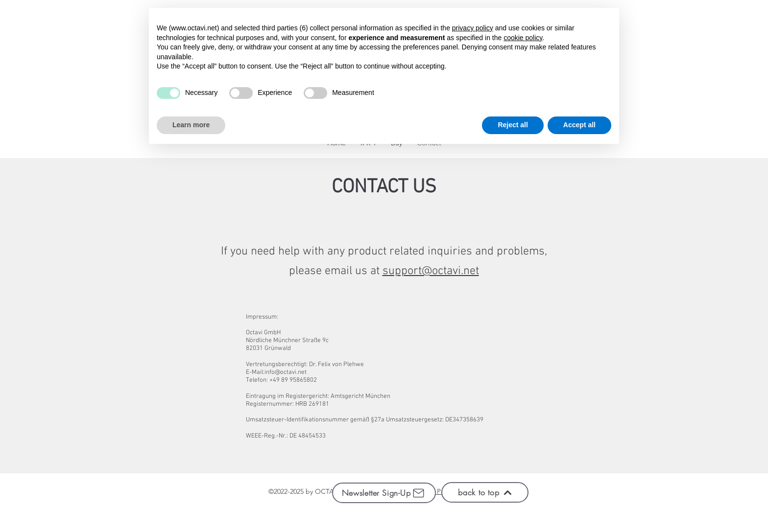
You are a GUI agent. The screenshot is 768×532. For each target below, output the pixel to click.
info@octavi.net (286, 372)
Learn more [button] (191, 125)
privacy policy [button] (473, 28)
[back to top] (485, 492)
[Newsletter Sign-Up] (384, 493)
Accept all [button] (579, 125)
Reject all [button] (513, 125)
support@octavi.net (431, 271)
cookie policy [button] (523, 38)
